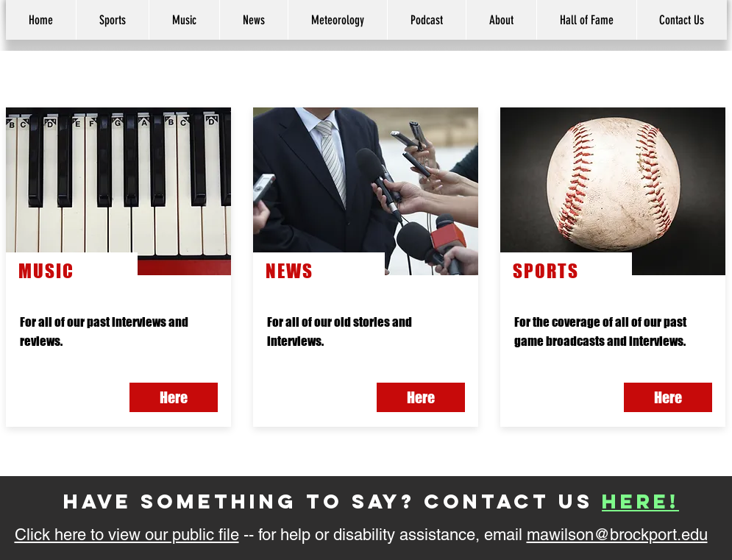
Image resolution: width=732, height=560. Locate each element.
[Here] (668, 397)
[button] (501, 20)
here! (640, 501)
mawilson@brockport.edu (617, 535)
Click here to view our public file (127, 535)
